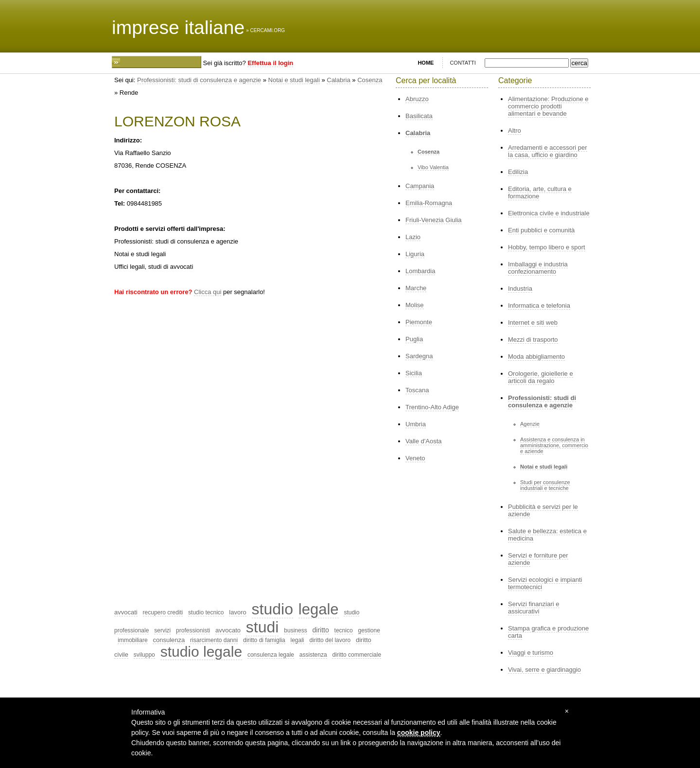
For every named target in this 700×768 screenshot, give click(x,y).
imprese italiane (178, 27)
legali (297, 640)
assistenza (313, 655)
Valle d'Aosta (424, 441)
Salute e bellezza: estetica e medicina (547, 535)
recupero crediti (163, 612)
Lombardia (420, 271)
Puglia (414, 339)
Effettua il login (270, 63)
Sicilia (414, 373)
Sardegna (419, 356)
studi (262, 627)
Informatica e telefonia (539, 305)
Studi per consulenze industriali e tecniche (545, 485)
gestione (369, 630)
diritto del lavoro (330, 640)
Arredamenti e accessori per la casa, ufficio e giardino (548, 151)
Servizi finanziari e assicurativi (534, 608)
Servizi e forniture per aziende (538, 559)
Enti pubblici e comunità (541, 230)
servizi (162, 630)
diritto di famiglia (264, 640)
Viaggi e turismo (531, 653)
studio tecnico (206, 612)
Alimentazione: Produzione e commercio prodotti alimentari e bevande (548, 106)
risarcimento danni (214, 640)
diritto (321, 630)
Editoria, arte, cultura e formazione (540, 192)
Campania (420, 186)
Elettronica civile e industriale (549, 213)
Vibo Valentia (433, 167)
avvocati (126, 612)
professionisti (193, 630)
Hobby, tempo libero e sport (547, 247)
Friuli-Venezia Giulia (434, 220)
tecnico (344, 630)
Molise (415, 305)
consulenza (169, 640)
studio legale (201, 652)
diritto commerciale (357, 655)
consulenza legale (271, 655)
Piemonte (419, 322)
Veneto (415, 458)
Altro (515, 131)
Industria (520, 288)
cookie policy (419, 733)
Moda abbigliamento (536, 357)
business (295, 630)
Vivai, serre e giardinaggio (544, 670)
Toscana (417, 390)
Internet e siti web (533, 323)
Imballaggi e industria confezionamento (538, 268)
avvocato (228, 630)
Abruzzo (417, 99)
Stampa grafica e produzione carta (548, 632)
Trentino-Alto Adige (432, 407)
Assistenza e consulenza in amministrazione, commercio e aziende (554, 445)
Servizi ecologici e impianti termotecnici (545, 583)
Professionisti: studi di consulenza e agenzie (199, 80)
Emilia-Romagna (429, 203)
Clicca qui (208, 292)
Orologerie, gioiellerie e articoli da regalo (541, 377)
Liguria (415, 254)
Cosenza (370, 80)
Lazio (413, 237)
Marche (416, 288)
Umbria (416, 424)
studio (272, 609)
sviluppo (144, 655)
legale (319, 609)
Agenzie (530, 424)
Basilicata (419, 116)
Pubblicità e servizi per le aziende (543, 510)
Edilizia (518, 172)
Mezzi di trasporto (533, 340)
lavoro (237, 612)
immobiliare (132, 640)
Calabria (338, 80)
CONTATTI (463, 63)
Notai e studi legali (294, 80)
